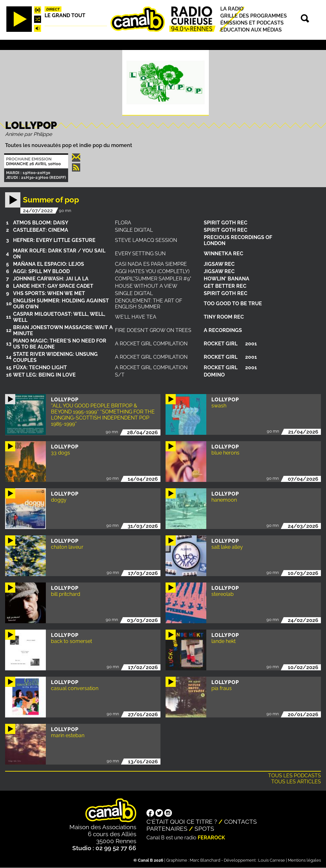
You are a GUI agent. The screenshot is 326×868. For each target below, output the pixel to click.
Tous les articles (296, 782)
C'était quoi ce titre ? (182, 822)
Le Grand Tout (65, 15)
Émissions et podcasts (252, 23)
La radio (232, 9)
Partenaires (167, 829)
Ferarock (211, 838)
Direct (53, 9)
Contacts (241, 822)
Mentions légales (304, 860)
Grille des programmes (254, 16)
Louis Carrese (272, 860)
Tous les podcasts (294, 776)
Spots (204, 829)
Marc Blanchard (205, 860)
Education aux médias (251, 30)
